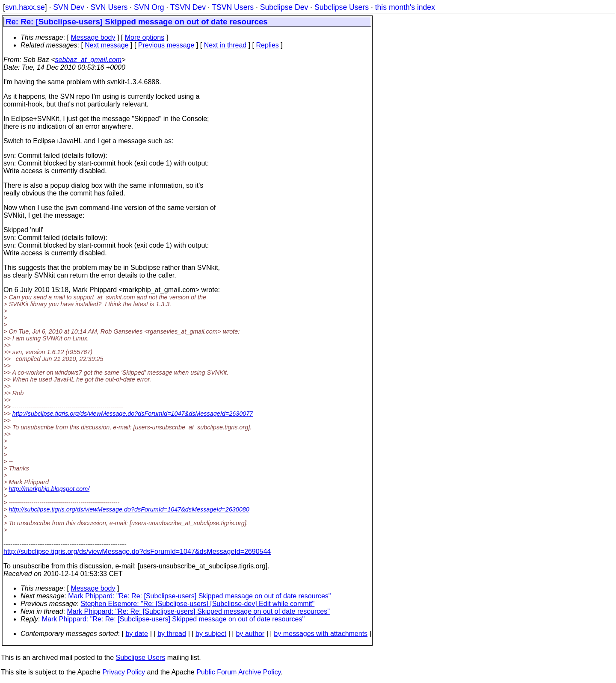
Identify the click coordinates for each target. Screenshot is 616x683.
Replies (268, 45)
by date (136, 634)
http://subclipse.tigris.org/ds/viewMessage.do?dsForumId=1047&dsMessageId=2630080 (129, 509)
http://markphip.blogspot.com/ (49, 489)
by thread (172, 634)
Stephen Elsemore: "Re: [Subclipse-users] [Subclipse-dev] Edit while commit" (198, 604)
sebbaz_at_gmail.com (89, 60)
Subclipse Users (342, 7)
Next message (107, 45)
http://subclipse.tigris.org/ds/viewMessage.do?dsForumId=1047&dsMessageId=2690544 (137, 551)
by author (250, 634)
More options (145, 37)
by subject (211, 634)
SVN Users (109, 7)
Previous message (166, 45)
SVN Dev (68, 7)
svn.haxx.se (25, 7)
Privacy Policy (124, 672)
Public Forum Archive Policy (238, 672)
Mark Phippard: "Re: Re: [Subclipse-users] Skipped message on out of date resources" (199, 596)
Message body (93, 37)
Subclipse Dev (284, 7)
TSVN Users (233, 7)
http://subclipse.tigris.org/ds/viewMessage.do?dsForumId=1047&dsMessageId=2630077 (133, 414)
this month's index (405, 7)
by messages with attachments (321, 634)
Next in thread (225, 45)
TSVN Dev (188, 7)
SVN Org (149, 7)
